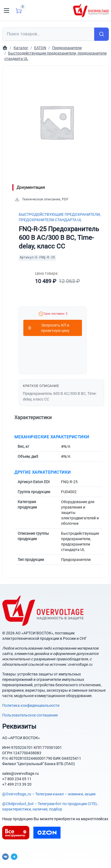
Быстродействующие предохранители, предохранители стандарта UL (60, 217)
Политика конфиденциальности (31, 705)
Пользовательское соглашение (30, 715)
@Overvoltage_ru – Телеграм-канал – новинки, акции (49, 794)
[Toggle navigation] (7, 11)
